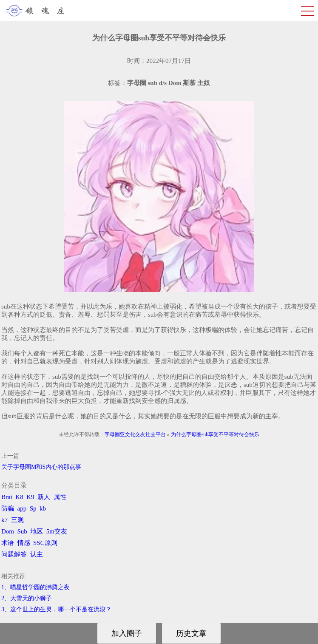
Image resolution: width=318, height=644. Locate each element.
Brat (7, 497)
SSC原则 (45, 543)
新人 (44, 497)
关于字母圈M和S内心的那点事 (41, 467)
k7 (4, 520)
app (22, 508)
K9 (30, 497)
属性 (60, 497)
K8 (19, 497)
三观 (17, 520)
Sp (33, 508)
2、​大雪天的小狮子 (27, 598)
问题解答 (14, 554)
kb (43, 508)
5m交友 (57, 531)
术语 (8, 543)
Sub (22, 531)
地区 (37, 531)
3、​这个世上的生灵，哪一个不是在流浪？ (56, 609)
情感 (24, 543)
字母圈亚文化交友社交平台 (135, 434)
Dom (8, 531)
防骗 (8, 508)
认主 (37, 554)
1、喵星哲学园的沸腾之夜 (35, 587)
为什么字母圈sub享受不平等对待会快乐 (215, 434)
